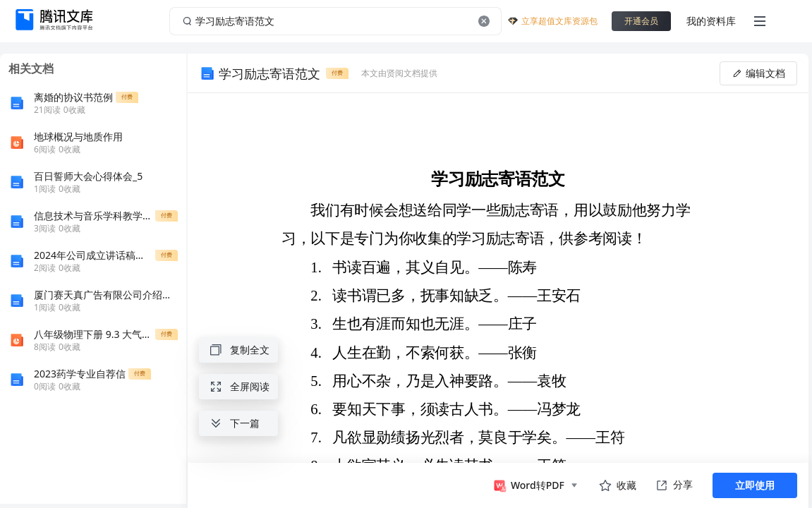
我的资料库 (711, 21)
